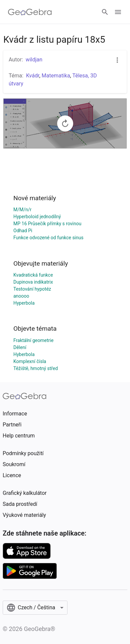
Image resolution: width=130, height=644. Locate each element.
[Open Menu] (118, 12)
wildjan (34, 60)
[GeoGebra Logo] (30, 12)
